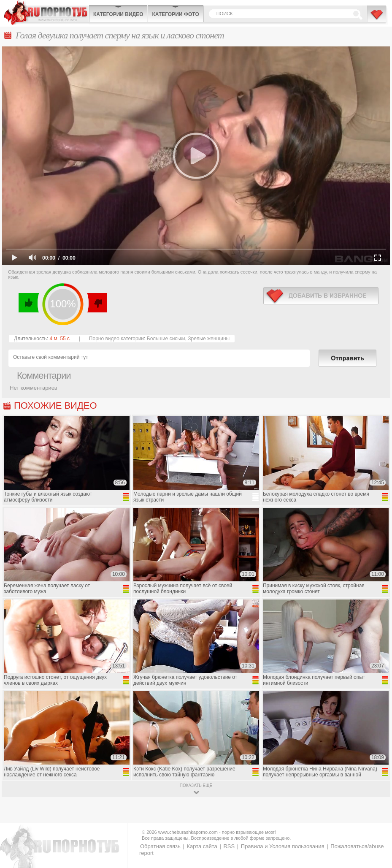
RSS (229, 846)
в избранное (321, 296)
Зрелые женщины (209, 339)
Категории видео (118, 14)
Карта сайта (202, 846)
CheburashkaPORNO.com (46, 12)
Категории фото (175, 14)
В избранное (377, 18)
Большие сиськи (166, 339)
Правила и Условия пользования (283, 846)
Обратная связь (160, 846)
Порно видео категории (116, 339)
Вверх (376, 815)
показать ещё (196, 785)
